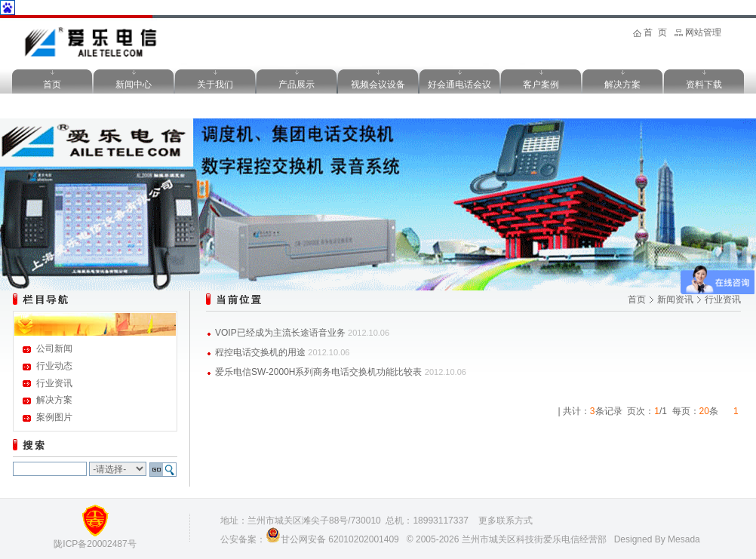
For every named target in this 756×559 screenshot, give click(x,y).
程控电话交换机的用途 (260, 352)
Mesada (684, 539)
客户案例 (541, 84)
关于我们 (215, 84)
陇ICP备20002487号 (95, 544)
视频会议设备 (378, 84)
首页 (52, 84)
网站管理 (703, 32)
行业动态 (54, 366)
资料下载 (704, 84)
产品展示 (297, 84)
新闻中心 (134, 84)
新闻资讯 (675, 299)
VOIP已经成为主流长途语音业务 (280, 333)
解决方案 (622, 84)
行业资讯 (54, 383)
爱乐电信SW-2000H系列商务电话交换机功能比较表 (318, 372)
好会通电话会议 (459, 84)
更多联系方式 (506, 521)
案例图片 (54, 417)
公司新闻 (54, 349)
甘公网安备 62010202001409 (340, 539)
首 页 (655, 32)
